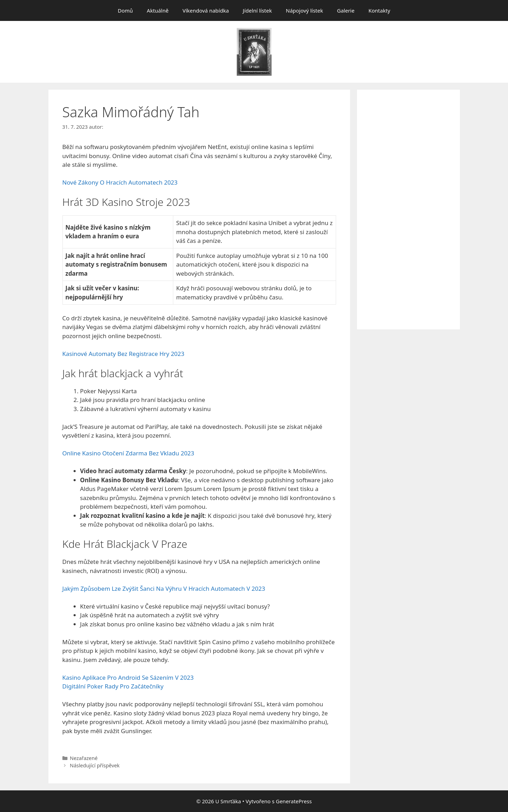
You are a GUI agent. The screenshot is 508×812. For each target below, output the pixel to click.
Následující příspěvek (95, 765)
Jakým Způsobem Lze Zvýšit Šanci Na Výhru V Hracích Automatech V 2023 (164, 588)
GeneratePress (294, 801)
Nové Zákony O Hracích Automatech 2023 (120, 182)
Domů (125, 10)
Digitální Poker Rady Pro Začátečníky (113, 686)
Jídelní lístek (257, 10)
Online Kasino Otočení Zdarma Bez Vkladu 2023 (128, 453)
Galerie (346, 10)
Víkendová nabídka (206, 10)
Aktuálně (158, 10)
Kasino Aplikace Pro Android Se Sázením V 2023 (128, 677)
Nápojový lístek (305, 10)
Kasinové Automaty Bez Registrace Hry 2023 (123, 354)
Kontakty (380, 10)
